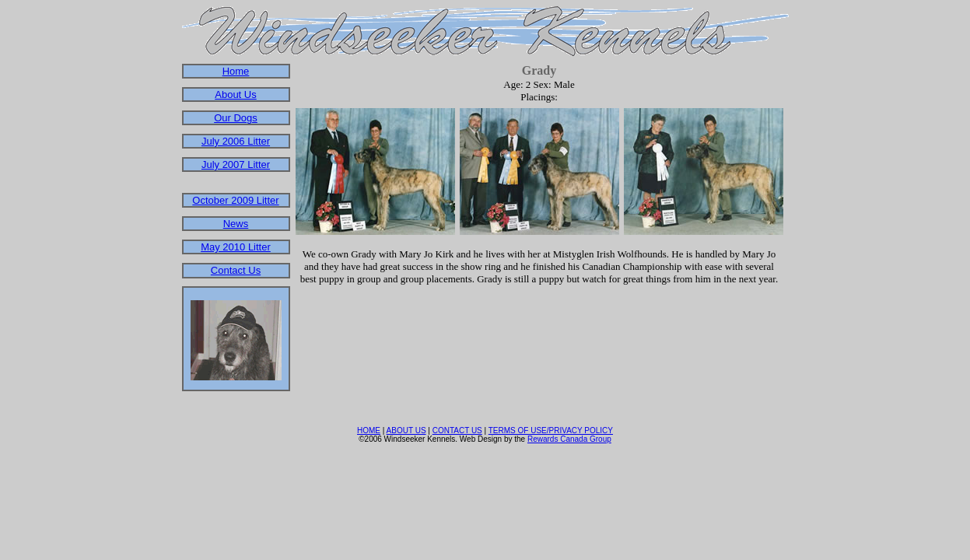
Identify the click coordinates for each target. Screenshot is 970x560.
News (236, 224)
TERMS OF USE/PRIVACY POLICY (551, 430)
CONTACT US (457, 430)
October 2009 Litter (235, 200)
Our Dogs (236, 118)
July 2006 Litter (236, 141)
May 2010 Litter (236, 247)
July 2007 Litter (236, 164)
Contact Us (236, 270)
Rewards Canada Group (569, 439)
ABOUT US (406, 430)
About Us (235, 94)
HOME (369, 430)
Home (236, 71)
